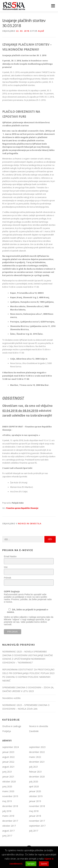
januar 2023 (8, 752)
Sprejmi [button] (31, 864)
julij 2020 (34, 782)
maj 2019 (7, 801)
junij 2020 (7, 786)
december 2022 (37, 752)
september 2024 (11, 747)
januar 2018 (35, 816)
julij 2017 (34, 831)
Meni (53, 6)
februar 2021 (35, 772)
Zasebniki (34, 731)
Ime (6, 567)
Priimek (8, 578)
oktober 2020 (9, 782)
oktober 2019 (36, 796)
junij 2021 (7, 772)
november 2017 (37, 821)
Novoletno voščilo (11, 698)
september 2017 (37, 826)
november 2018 (37, 806)
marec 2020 (8, 791)
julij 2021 (34, 767)
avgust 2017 (8, 831)
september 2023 (37, 747)
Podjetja (7, 731)
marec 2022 (35, 757)
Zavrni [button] (44, 864)
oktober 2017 (9, 826)
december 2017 (10, 821)
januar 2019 (35, 801)
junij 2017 (7, 836)
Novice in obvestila (30, 524)
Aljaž (41, 31)
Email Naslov (10, 556)
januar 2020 (35, 791)
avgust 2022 (8, 757)
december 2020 (37, 777)
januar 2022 (8, 762)
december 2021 (37, 762)
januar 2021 (8, 777)
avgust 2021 (8, 767)
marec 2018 (8, 816)
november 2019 (10, 796)
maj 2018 (34, 811)
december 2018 (10, 806)
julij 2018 (7, 811)
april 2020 (34, 786)
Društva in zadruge (12, 726)
